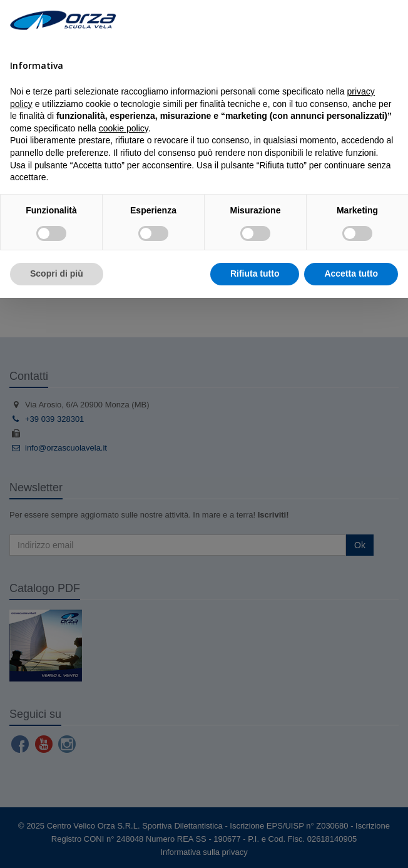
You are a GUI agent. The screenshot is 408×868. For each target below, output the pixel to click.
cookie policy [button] (124, 128)
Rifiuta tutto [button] (255, 273)
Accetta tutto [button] (351, 273)
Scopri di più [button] (57, 273)
